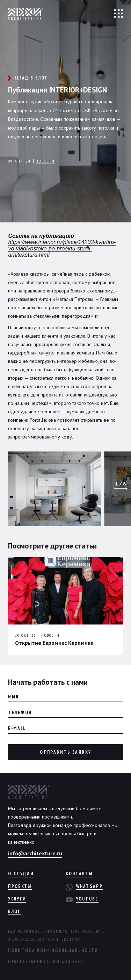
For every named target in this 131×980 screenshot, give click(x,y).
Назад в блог (30, 78)
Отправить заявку (66, 752)
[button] (121, 489)
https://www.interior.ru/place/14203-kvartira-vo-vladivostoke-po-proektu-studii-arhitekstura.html (62, 249)
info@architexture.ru (35, 853)
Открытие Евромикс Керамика (54, 643)
